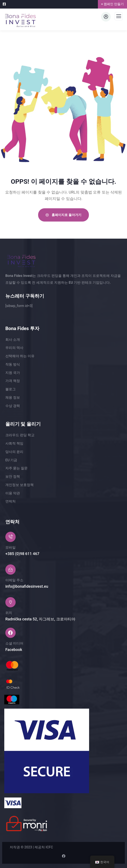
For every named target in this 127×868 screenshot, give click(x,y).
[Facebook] (5, 4)
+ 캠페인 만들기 (112, 4)
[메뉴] (119, 17)
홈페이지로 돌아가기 (63, 215)
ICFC (49, 847)
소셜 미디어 (14, 643)
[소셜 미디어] (10, 633)
